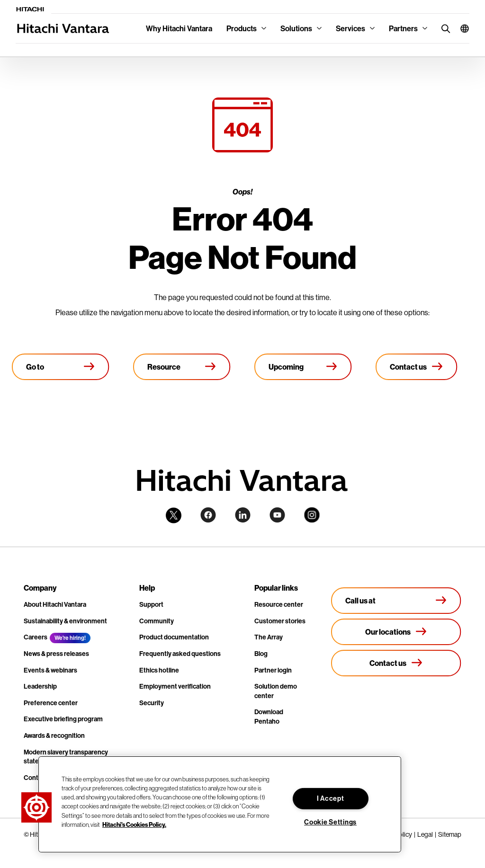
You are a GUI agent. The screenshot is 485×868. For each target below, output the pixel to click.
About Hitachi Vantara (55, 604)
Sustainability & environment (65, 621)
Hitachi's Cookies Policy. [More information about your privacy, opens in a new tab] (134, 824)
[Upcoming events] (303, 367)
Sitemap (450, 834)
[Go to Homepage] (61, 367)
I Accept (331, 798)
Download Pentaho (269, 717)
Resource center (279, 604)
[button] (461, 28)
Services (350, 28)
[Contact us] (417, 367)
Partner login (273, 670)
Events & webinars (50, 670)
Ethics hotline (159, 670)
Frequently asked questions (180, 654)
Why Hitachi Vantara (179, 28)
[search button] (444, 28)
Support (151, 604)
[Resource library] (182, 367)
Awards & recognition (54, 735)
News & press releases (56, 654)
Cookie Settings (330, 822)
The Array (269, 637)
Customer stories (280, 621)
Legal (425, 834)
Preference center (51, 703)
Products (242, 28)
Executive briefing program (63, 719)
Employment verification (175, 686)
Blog (261, 654)
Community (157, 621)
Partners (403, 28)
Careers (36, 637)
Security (152, 703)
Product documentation (174, 637)
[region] (220, 804)
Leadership (40, 686)
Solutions (296, 28)
